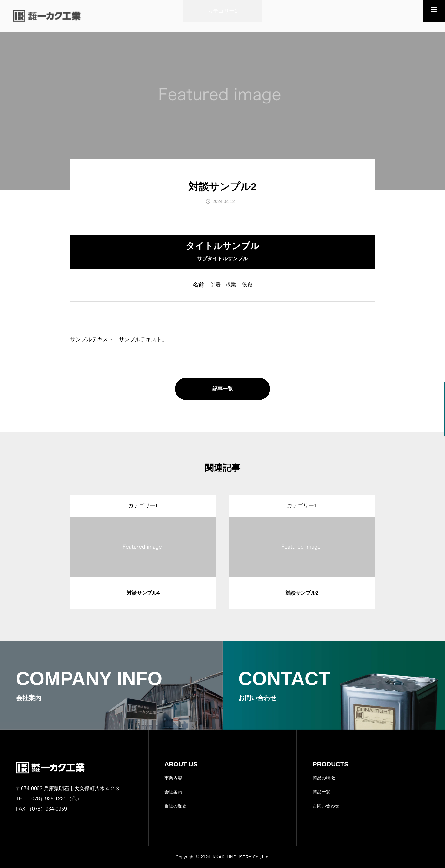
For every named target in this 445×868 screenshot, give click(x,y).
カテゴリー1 (222, 11)
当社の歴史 (176, 806)
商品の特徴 (324, 778)
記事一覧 (222, 389)
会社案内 (173, 792)
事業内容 (173, 778)
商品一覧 (322, 792)
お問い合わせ (326, 806)
